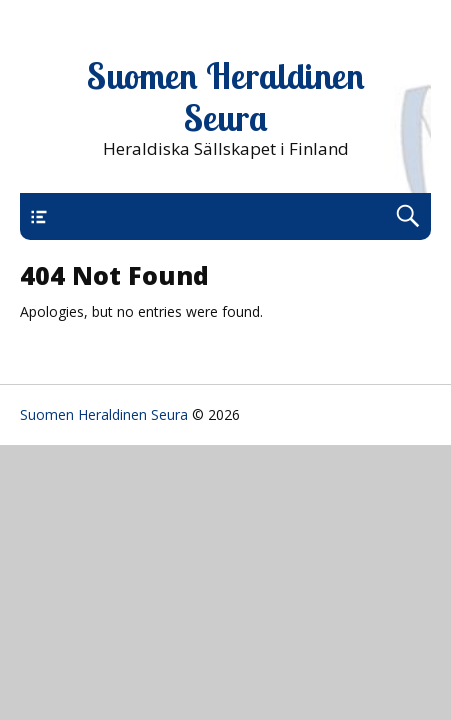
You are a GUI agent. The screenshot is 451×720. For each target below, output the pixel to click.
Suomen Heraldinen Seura (226, 97)
